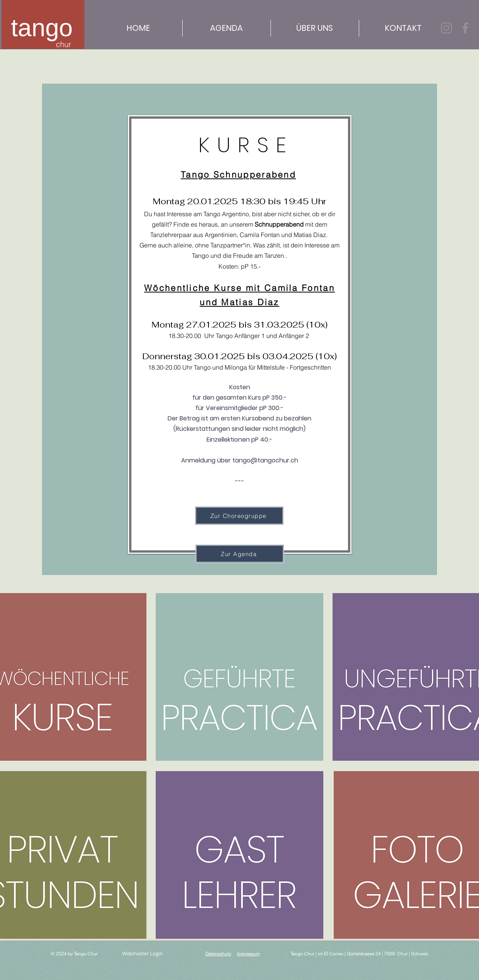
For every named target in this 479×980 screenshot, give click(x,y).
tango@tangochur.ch (265, 460)
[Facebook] (465, 28)
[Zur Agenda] (240, 554)
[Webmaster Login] (143, 953)
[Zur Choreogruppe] (239, 516)
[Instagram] (446, 28)
